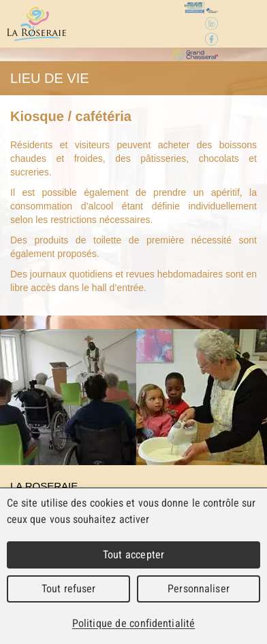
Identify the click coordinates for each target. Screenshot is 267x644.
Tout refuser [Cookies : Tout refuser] (69, 589)
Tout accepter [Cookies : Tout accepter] (133, 555)
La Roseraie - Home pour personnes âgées (36, 24)
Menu (241, 24)
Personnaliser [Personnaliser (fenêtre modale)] (199, 589)
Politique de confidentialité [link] (133, 623)
